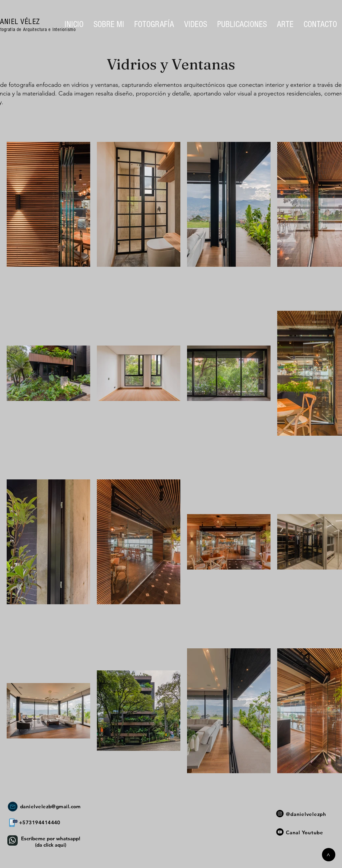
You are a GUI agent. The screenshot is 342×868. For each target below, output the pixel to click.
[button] (154, 24)
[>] (329, 855)
